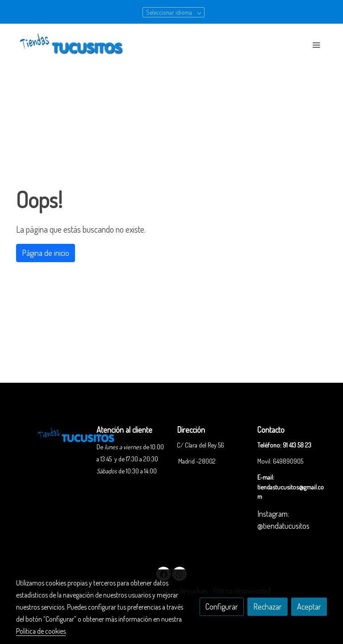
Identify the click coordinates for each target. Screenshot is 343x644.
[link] (73, 45)
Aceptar (309, 606)
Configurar (222, 606)
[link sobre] (51, 434)
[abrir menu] (316, 45)
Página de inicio (46, 253)
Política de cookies (41, 631)
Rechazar (268, 606)
